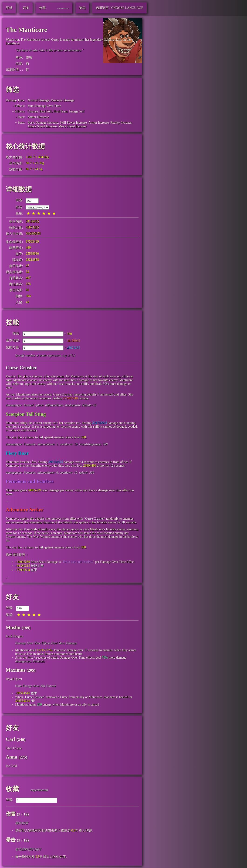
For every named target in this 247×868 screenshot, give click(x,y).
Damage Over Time (48, 106)
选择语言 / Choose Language (119, 8)
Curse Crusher (21, 368)
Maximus (16, 670)
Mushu (13, 627)
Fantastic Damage (63, 100)
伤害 (29, 58)
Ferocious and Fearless (30, 481)
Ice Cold (11, 766)
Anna (12, 757)
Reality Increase (121, 123)
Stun (31, 106)
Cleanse (33, 111)
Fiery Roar (17, 453)
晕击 (11, 840)
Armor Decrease (38, 117)
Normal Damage (39, 100)
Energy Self (77, 111)
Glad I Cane (14, 748)
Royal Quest (14, 679)
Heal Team (60, 111)
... (7, 501)
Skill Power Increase (73, 123)
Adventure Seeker (25, 510)
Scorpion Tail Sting (26, 414)
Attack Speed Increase (42, 126)
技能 (12, 322)
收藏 (12, 789)
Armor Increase (99, 123)
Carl (11, 739)
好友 (12, 597)
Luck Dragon (14, 636)
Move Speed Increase (73, 126)
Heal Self (46, 111)
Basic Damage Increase (43, 123)
